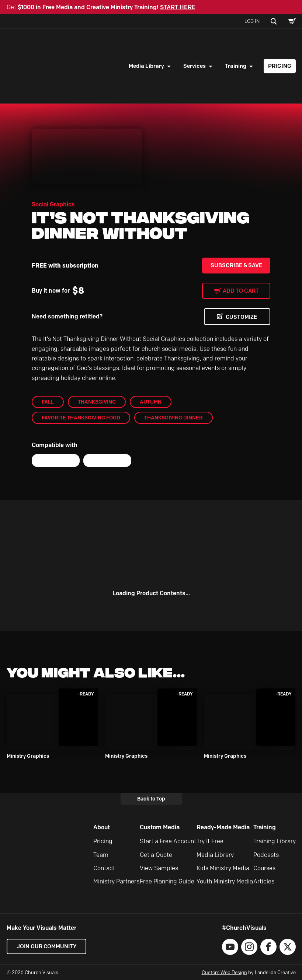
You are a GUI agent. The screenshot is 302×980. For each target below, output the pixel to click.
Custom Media (160, 827)
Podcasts (266, 855)
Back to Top (151, 799)
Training (236, 66)
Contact (104, 868)
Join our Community (47, 946)
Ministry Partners (116, 882)
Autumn (151, 402)
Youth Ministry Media (225, 882)
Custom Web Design (224, 972)
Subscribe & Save (236, 265)
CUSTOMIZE (241, 317)
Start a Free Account (168, 841)
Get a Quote (156, 855)
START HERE (178, 7)
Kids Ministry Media (223, 868)
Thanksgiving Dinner (173, 418)
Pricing (280, 66)
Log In (252, 21)
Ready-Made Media (223, 827)
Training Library (275, 841)
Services (195, 66)
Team (101, 855)
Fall (48, 402)
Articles (264, 882)
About (102, 827)
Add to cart (241, 291)
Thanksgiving (97, 402)
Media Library (146, 66)
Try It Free (210, 841)
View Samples (159, 868)
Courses (264, 868)
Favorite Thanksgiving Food (81, 418)
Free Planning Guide (167, 882)
